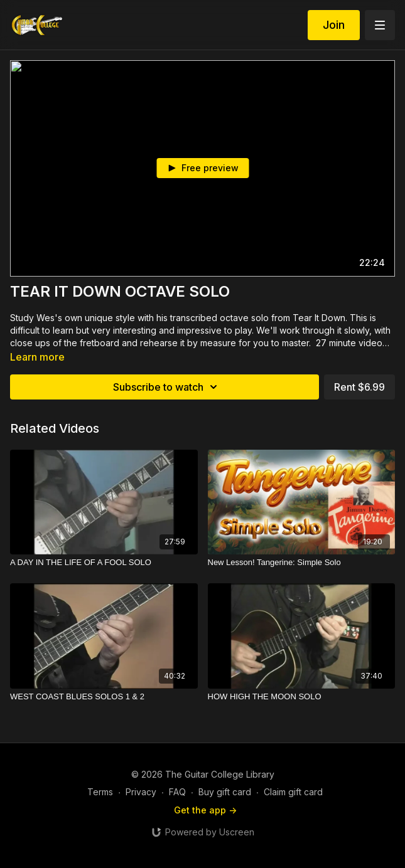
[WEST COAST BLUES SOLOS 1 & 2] (104, 697)
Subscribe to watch (167, 387)
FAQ (177, 792)
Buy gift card (225, 792)
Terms (100, 792)
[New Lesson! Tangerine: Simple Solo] (302, 563)
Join (334, 25)
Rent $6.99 (359, 387)
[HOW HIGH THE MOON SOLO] (302, 697)
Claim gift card (293, 792)
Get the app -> (205, 810)
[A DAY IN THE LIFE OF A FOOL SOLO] (104, 563)
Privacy (141, 792)
